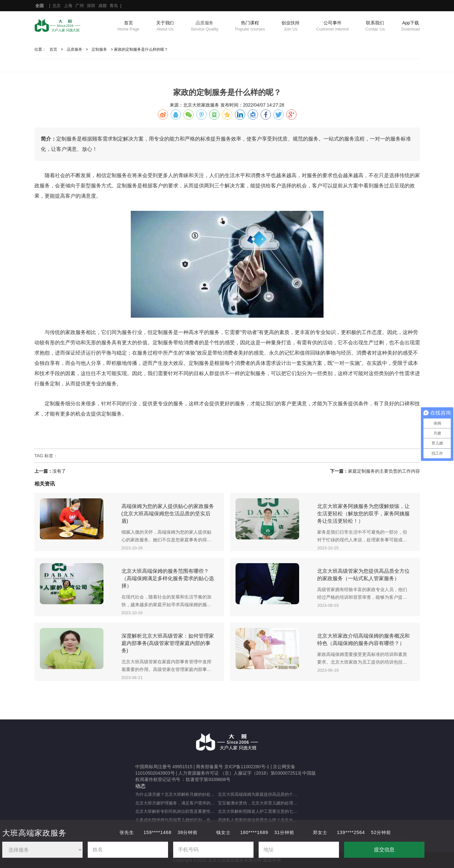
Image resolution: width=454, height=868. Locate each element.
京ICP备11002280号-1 (247, 767)
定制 (122, 186)
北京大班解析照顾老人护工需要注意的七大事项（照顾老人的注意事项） (259, 811)
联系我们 (375, 26)
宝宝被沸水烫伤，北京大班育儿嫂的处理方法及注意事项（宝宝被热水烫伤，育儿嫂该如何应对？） (259, 803)
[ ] (78, 6)
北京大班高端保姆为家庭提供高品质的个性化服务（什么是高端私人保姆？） (259, 794)
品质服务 (204, 26)
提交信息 (384, 850)
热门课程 (250, 26)
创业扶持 (290, 26)
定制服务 (99, 49)
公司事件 (332, 26)
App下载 (410, 26)
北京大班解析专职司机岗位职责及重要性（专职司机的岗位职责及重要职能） (177, 811)
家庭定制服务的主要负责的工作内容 (384, 471)
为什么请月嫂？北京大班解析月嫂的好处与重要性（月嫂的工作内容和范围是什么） (177, 794)
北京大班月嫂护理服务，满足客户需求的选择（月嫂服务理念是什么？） (177, 803)
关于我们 (165, 26)
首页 (129, 26)
